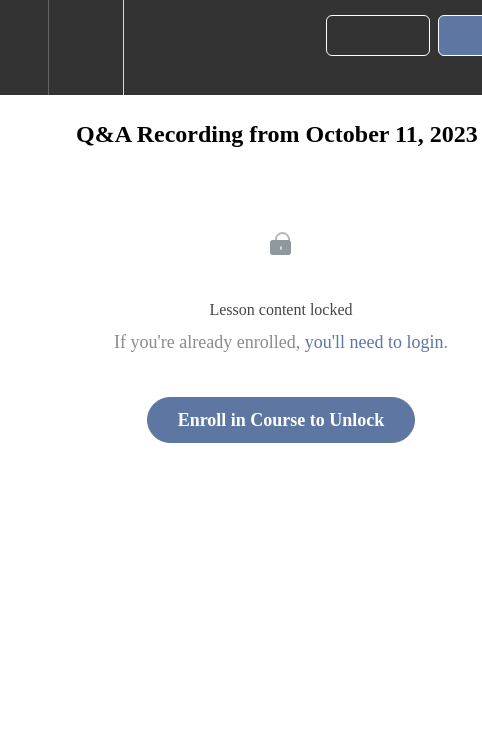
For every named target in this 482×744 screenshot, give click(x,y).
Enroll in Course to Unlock (281, 420)
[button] (24, 47)
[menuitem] (85, 47)
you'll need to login (374, 342)
